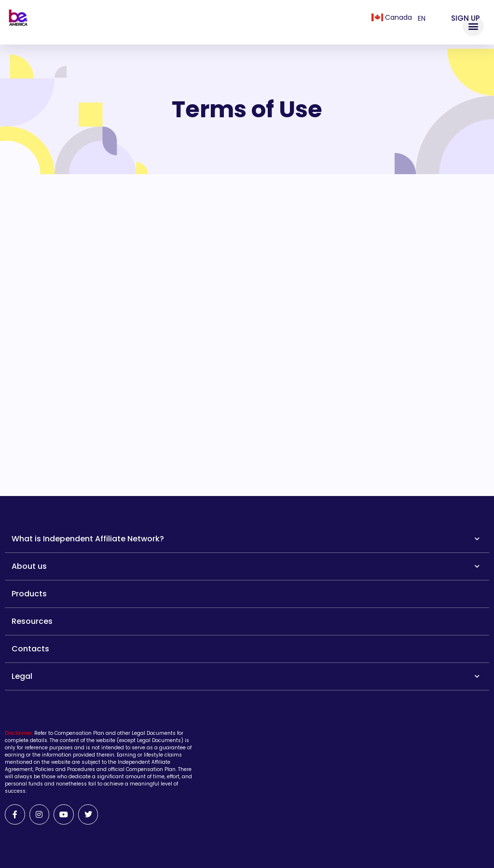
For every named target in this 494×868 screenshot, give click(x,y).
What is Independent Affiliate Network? (246, 539)
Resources (32, 621)
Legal (246, 676)
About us (246, 566)
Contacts (30, 649)
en (422, 18)
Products (29, 594)
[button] (473, 26)
